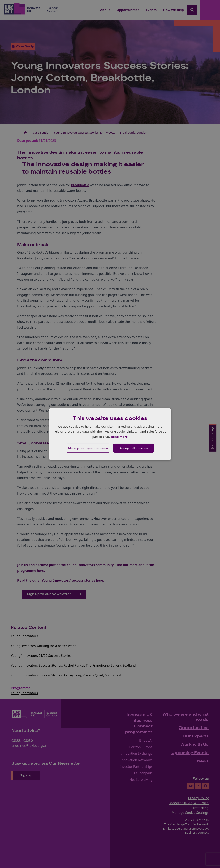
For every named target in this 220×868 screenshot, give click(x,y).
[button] (88, 448)
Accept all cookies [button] (134, 448)
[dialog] (110, 434)
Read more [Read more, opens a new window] (119, 437)
